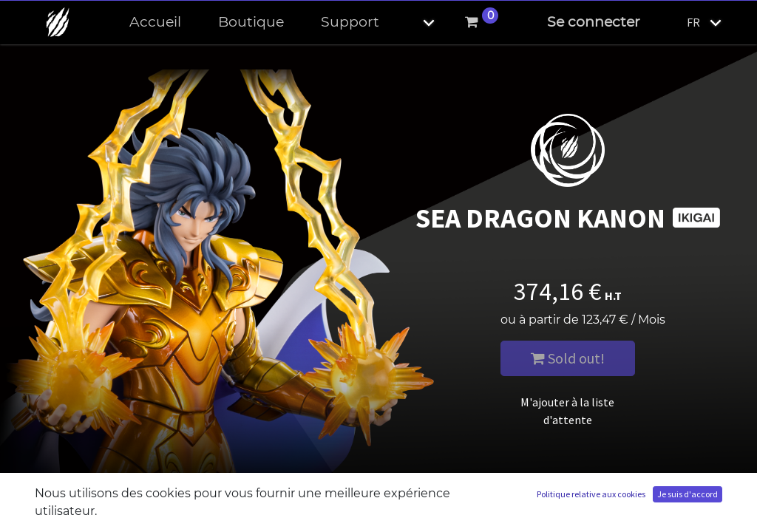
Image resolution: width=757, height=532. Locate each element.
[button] (416, 23)
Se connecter (594, 22)
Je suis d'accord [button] (688, 494)
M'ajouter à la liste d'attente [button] (567, 411)
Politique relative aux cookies (591, 494)
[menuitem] (155, 23)
